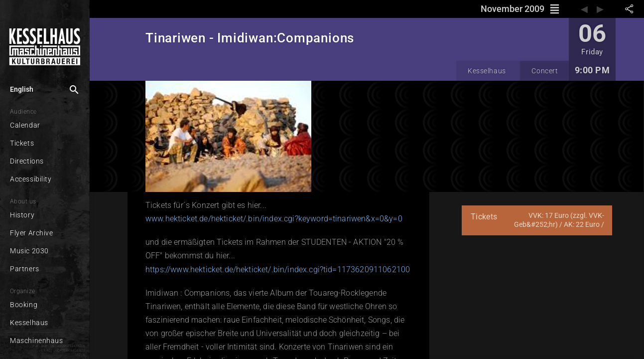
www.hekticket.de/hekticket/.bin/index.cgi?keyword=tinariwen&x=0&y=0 (274, 219)
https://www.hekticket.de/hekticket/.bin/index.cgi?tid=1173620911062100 (278, 269)
